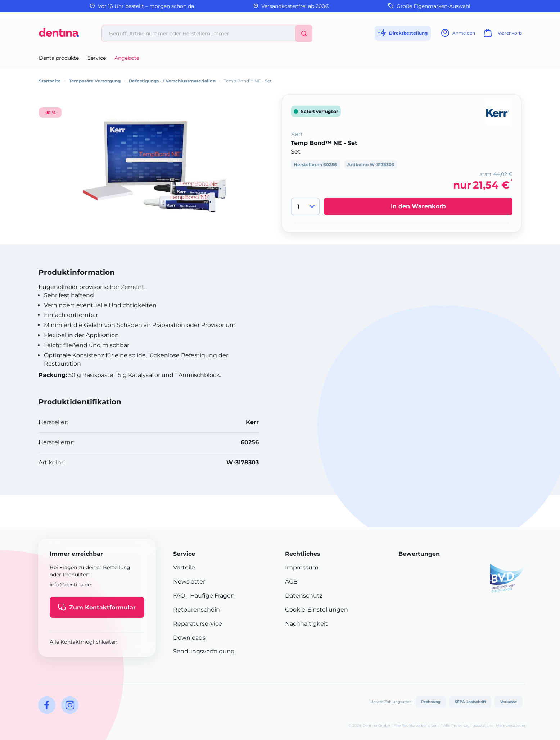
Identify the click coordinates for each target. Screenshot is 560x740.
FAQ (179, 596)
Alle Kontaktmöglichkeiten (83, 642)
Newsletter (189, 582)
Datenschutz (304, 596)
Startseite (50, 81)
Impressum (302, 568)
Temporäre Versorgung (95, 81)
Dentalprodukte (59, 58)
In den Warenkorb (418, 206)
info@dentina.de (70, 585)
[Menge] (305, 206)
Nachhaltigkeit (306, 624)
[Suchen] (304, 33)
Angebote (127, 58)
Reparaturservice (198, 624)
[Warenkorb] (502, 35)
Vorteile (184, 568)
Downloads (189, 638)
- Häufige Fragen (210, 596)
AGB (291, 582)
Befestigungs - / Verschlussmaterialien (172, 81)
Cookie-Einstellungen (317, 610)
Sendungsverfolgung (204, 651)
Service (97, 58)
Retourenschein (197, 610)
